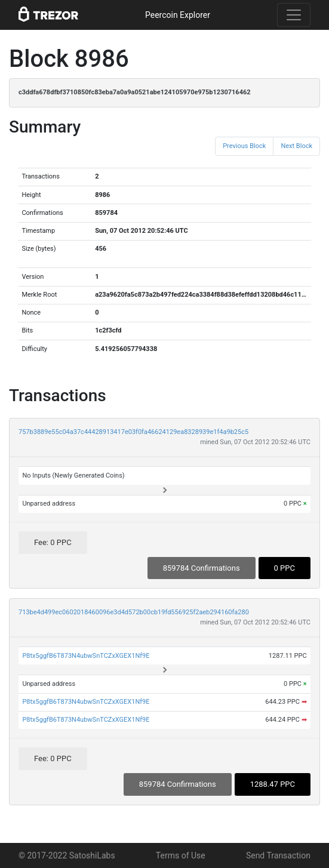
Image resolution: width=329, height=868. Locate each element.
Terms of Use (181, 855)
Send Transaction (278, 855)
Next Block (296, 146)
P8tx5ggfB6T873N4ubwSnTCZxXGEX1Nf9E (86, 656)
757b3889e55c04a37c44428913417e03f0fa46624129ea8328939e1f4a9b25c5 (133, 432)
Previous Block (244, 146)
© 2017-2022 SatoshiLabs (67, 855)
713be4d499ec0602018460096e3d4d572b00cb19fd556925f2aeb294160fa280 (134, 612)
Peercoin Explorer (178, 15)
